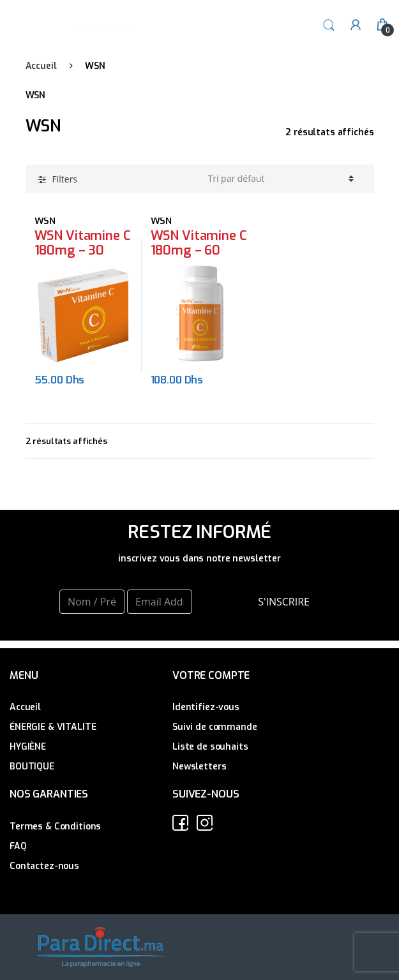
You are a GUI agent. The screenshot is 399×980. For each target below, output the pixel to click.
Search (329, 26)
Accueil (41, 66)
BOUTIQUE (32, 767)
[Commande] (281, 179)
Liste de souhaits (210, 747)
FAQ (18, 846)
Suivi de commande (215, 727)
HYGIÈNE (28, 747)
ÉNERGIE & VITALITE (53, 727)
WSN (45, 221)
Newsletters (199, 767)
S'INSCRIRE (284, 602)
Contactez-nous (44, 866)
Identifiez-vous (206, 707)
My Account (356, 26)
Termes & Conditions (55, 827)
